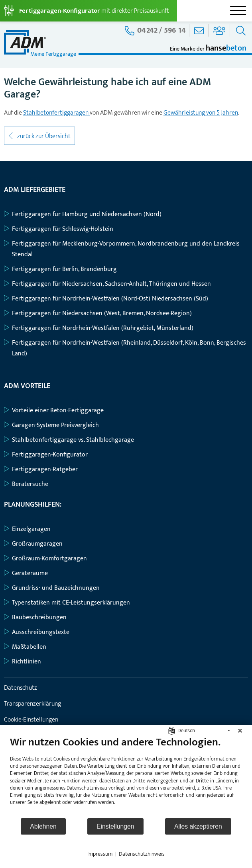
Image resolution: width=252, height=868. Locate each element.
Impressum (100, 854)
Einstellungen (115, 826)
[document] (126, 776)
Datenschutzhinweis (142, 854)
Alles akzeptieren (198, 826)
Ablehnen (43, 826)
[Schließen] (240, 731)
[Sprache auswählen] (172, 730)
